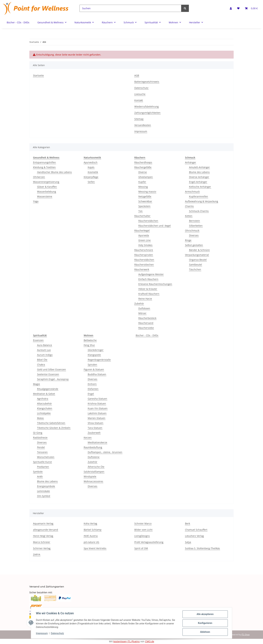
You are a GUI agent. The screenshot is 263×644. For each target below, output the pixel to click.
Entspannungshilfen (44, 162)
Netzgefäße (145, 196)
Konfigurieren (205, 623)
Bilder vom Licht (143, 530)
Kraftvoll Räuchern (149, 294)
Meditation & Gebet (44, 394)
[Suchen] (130, 8)
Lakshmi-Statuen (97, 413)
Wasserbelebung (47, 192)
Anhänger (191, 162)
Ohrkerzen (39, 177)
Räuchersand (146, 323)
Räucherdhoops (143, 162)
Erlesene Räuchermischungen (155, 284)
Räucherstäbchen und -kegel (155, 226)
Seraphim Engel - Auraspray (53, 379)
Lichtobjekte (44, 413)
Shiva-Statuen (96, 423)
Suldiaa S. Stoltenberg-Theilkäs (202, 548)
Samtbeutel (195, 265)
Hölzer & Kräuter (148, 289)
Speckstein (144, 206)
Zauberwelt (94, 433)
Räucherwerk (142, 269)
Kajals (91, 167)
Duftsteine (94, 457)
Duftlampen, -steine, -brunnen (105, 452)
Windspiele (90, 476)
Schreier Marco (143, 523)
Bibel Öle (42, 360)
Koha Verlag (90, 523)
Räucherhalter (142, 216)
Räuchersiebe (146, 328)
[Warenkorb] (251, 8)
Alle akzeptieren (205, 615)
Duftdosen (144, 308)
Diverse (143, 172)
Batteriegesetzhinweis (147, 82)
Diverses (194, 235)
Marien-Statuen (97, 418)
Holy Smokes (145, 245)
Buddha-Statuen (97, 374)
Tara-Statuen (95, 428)
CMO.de (150, 641)
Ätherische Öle (96, 467)
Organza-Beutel (198, 260)
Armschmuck (192, 192)
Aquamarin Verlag (43, 523)
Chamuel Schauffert (196, 530)
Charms (189, 206)
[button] (231, 8)
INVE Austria (91, 536)
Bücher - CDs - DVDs (147, 335)
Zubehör (139, 303)
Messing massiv (147, 192)
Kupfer (142, 182)
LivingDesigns (142, 536)
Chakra (41, 365)
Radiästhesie (40, 438)
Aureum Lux (44, 350)
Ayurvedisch (91, 162)
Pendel (41, 447)
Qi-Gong (38, 433)
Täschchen (195, 269)
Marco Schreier (42, 542)
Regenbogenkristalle (99, 360)
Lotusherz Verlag (194, 536)
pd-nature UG (91, 542)
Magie (36, 384)
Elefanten (93, 389)
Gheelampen (146, 177)
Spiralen (92, 365)
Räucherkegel (142, 230)
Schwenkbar (145, 201)
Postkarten (43, 467)
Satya (188, 542)
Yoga (36, 201)
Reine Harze (145, 299)
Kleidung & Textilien (44, 167)
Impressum (141, 131)
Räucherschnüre (144, 250)
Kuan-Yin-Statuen (98, 408)
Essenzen (38, 340)
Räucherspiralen (144, 255)
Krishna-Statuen (97, 403)
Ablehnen (205, 632)
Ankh (40, 476)
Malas (40, 418)
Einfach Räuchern (148, 279)
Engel (91, 394)
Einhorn (92, 384)
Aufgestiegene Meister (151, 274)
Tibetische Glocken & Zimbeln (54, 428)
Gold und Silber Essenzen (51, 369)
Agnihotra (43, 399)
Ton (140, 211)
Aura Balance (45, 345)
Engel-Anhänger (198, 182)
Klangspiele (94, 355)
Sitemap (139, 119)
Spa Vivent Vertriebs (95, 548)
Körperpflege (91, 177)
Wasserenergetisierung (46, 182)
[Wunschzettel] (238, 8)
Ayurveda (144, 235)
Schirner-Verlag (42, 548)
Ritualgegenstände (48, 389)
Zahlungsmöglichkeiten (147, 113)
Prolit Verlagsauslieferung (149, 542)
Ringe (188, 240)
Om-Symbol (44, 496)
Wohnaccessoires (93, 481)
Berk (188, 523)
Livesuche (140, 94)
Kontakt (139, 100)
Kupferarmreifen (199, 196)
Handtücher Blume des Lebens (54, 172)
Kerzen (88, 438)
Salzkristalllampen (94, 472)
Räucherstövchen (144, 265)
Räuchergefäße (143, 167)
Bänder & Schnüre (199, 250)
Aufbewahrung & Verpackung (202, 201)
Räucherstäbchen (148, 221)
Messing (143, 187)
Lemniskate (43, 491)
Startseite (38, 75)
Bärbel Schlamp (93, 530)
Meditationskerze (97, 442)
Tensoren (42, 452)
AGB (137, 75)
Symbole (38, 472)
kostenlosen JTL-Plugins (127, 641)
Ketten (189, 216)
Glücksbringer (96, 350)
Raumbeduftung (93, 447)
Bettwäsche (90, 340)
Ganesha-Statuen (97, 399)
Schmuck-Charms (199, 211)
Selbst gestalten (194, 245)
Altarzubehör (44, 403)
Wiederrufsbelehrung (147, 106)
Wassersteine (45, 196)
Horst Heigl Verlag (43, 536)
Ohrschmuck (192, 230)
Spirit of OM (141, 548)
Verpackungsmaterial (197, 255)
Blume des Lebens (199, 172)
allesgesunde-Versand (46, 530)
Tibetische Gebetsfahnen (51, 423)
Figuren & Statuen (94, 369)
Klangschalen (45, 408)
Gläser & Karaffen (47, 187)
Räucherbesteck (147, 318)
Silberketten (196, 226)
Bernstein (194, 221)
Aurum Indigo (45, 355)
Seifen (91, 182)
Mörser (142, 313)
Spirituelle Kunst (42, 462)
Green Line (144, 240)
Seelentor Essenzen (48, 374)
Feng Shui (89, 345)
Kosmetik (93, 172)
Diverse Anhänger (199, 177)
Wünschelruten (46, 457)
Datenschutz (141, 88)
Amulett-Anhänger (199, 167)
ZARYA (37, 554)
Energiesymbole (46, 486)
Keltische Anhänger (200, 187)
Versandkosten (143, 125)
